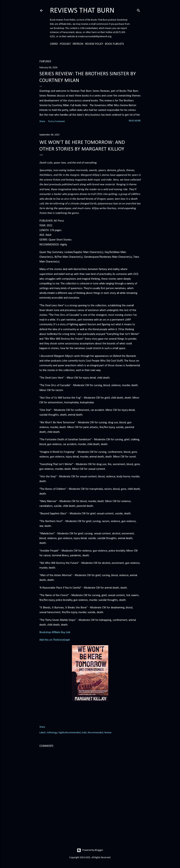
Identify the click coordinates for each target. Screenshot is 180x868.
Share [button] (42, 121)
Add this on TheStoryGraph (55, 640)
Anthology (52, 733)
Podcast (65, 44)
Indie (84, 733)
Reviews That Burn (82, 11)
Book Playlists (114, 44)
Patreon (78, 44)
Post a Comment (56, 121)
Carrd (54, 44)
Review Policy (94, 44)
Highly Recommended (70, 733)
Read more (135, 121)
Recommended (96, 733)
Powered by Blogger (90, 850)
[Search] (139, 10)
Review (108, 733)
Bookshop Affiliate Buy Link (55, 632)
